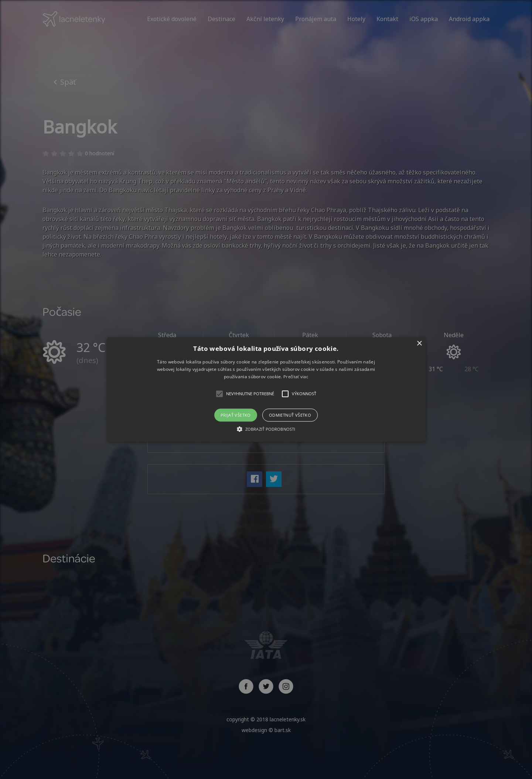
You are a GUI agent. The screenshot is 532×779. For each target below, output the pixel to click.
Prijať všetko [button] (236, 415)
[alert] (266, 389)
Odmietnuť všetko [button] (290, 415)
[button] (266, 389)
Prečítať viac (296, 377)
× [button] (419, 344)
